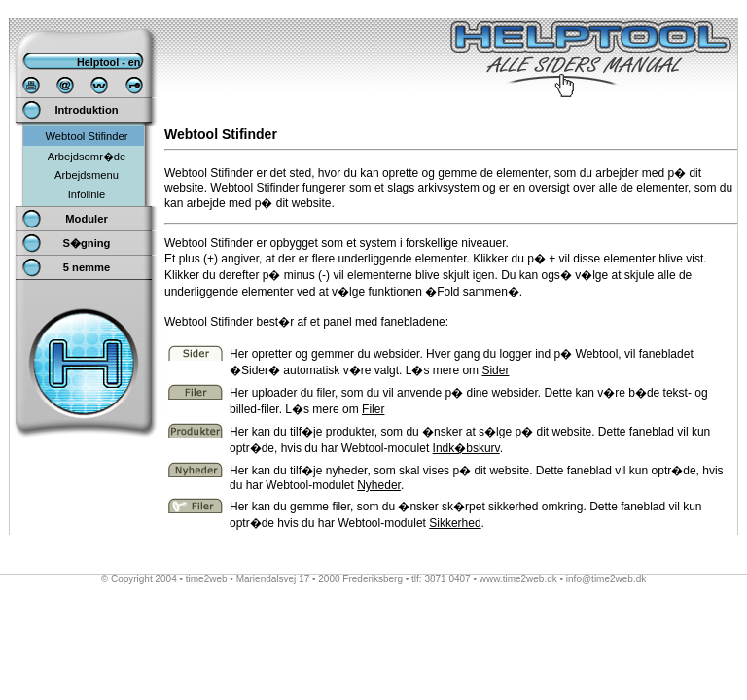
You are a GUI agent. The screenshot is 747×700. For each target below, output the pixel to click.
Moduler (87, 219)
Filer (373, 409)
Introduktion (86, 110)
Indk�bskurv (466, 448)
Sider (495, 370)
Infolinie (87, 194)
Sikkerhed (455, 523)
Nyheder (379, 485)
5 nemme (87, 267)
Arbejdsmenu (87, 175)
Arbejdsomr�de (87, 157)
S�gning (87, 243)
